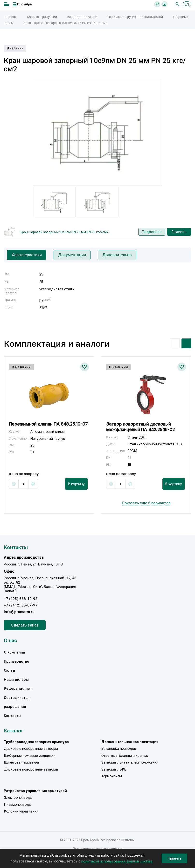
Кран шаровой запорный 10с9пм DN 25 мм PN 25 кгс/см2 (64, 232)
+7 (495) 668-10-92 (21, 599)
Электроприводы (18, 798)
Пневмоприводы (18, 805)
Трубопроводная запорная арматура (36, 742)
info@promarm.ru (19, 612)
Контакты (13, 716)
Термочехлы (112, 776)
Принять (174, 858)
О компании (14, 653)
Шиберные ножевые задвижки (30, 756)
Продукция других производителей (135, 17)
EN (187, 4)
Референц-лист (18, 689)
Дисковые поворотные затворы (31, 749)
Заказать (179, 232)
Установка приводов (119, 749)
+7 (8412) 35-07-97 (21, 605)
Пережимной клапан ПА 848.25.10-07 (48, 424)
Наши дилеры (16, 680)
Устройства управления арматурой (35, 791)
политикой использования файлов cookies (117, 861)
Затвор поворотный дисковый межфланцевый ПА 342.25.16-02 (140, 427)
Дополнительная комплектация (130, 742)
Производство (17, 661)
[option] (98, 132)
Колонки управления (21, 811)
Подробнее (152, 232)
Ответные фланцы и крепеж (125, 756)
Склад (9, 671)
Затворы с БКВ (114, 769)
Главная (10, 17)
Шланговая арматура (21, 762)
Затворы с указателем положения (130, 762)
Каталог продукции (42, 17)
